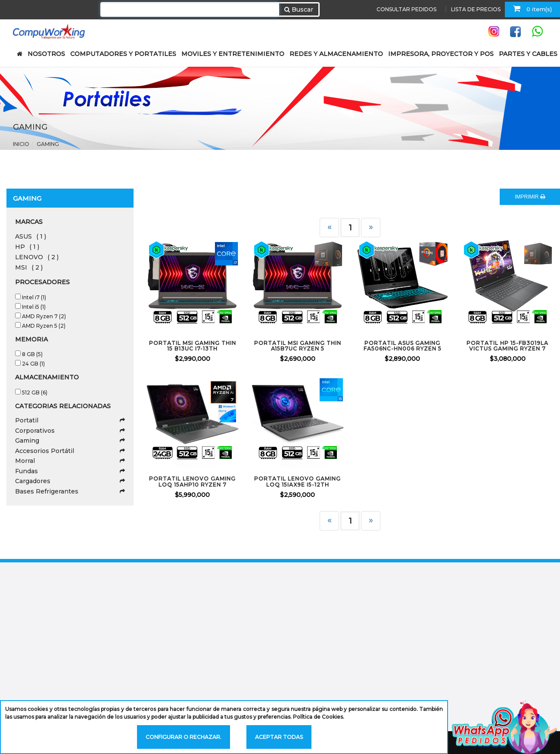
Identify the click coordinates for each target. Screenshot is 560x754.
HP (27, 247)
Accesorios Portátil (70, 451)
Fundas (70, 471)
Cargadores (70, 481)
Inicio (21, 144)
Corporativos (70, 431)
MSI (29, 267)
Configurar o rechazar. (184, 737)
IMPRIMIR (530, 197)
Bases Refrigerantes (70, 491)
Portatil (70, 420)
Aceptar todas (279, 737)
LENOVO (37, 257)
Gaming (48, 144)
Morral (70, 461)
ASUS (31, 236)
